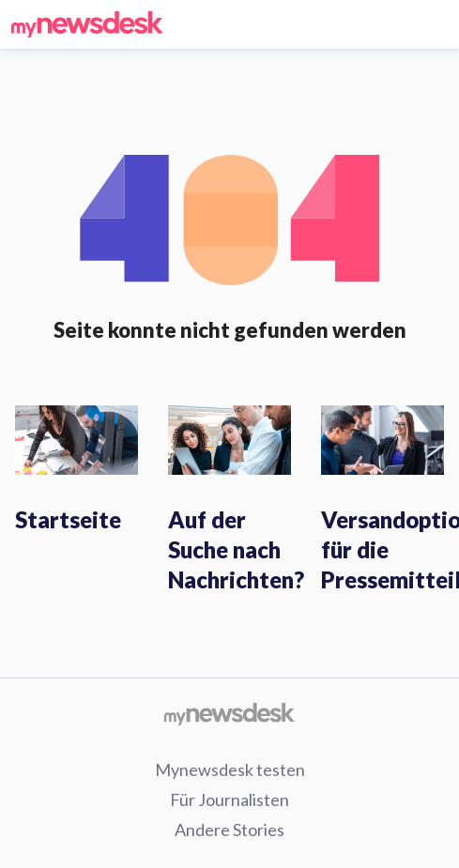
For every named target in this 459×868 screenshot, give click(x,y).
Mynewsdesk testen (230, 769)
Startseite (68, 519)
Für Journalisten (229, 799)
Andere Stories (229, 830)
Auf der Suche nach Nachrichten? (236, 549)
